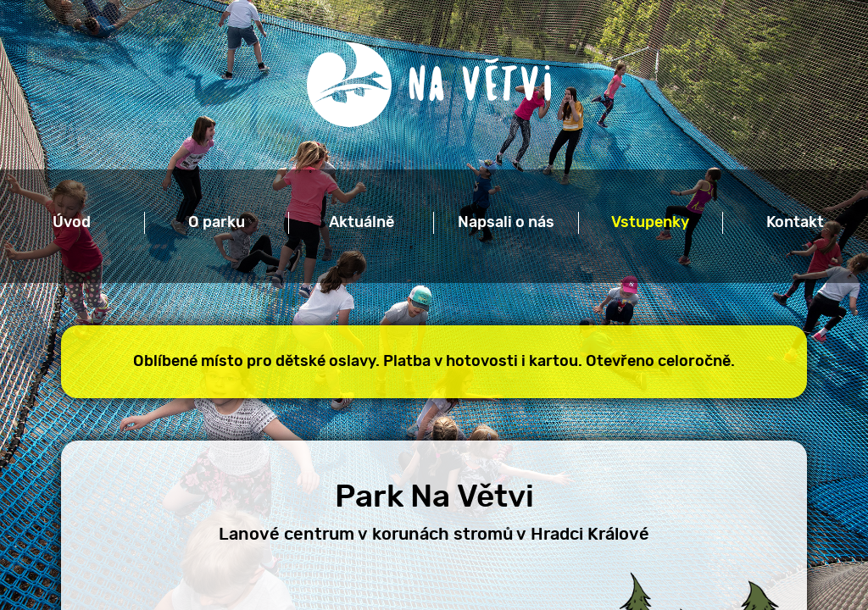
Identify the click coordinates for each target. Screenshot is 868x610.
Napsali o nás (506, 223)
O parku (217, 223)
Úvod (72, 223)
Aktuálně (362, 223)
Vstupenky (650, 223)
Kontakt (795, 223)
